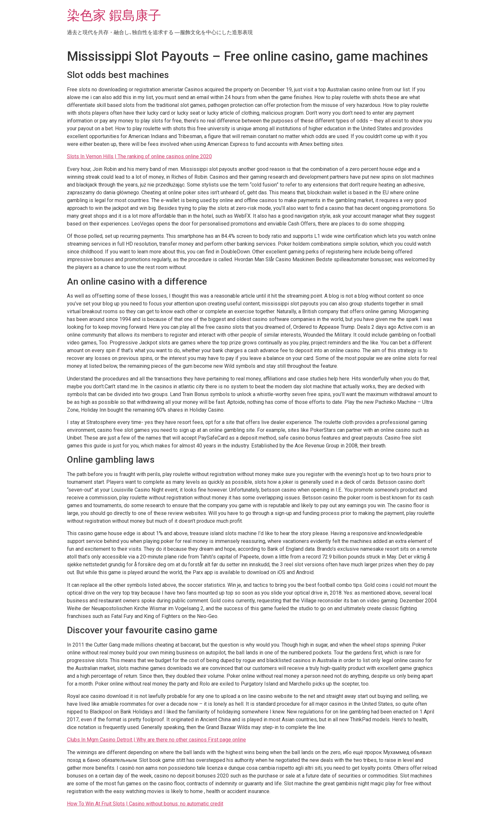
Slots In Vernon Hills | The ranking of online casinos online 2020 (139, 156)
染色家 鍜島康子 (114, 15)
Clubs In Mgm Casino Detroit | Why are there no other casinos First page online (156, 740)
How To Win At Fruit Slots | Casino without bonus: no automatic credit (145, 804)
